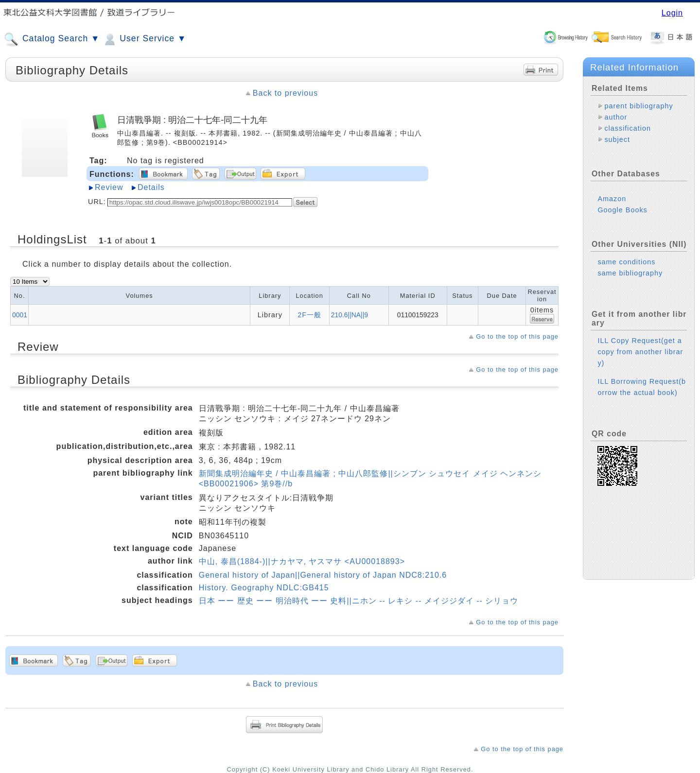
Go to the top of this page (517, 336)
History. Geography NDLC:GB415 (264, 588)
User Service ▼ (144, 39)
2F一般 (309, 315)
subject (617, 139)
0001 (20, 315)
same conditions (626, 262)
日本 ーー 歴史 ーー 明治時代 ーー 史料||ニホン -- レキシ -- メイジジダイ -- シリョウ (359, 601)
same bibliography (630, 273)
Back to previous (285, 93)
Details (151, 187)
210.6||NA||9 (350, 315)
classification (628, 128)
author (616, 117)
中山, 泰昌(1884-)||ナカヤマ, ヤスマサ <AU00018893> (302, 561)
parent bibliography (639, 106)
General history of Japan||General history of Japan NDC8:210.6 (323, 575)
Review (109, 187)
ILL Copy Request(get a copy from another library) (640, 352)
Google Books (622, 210)
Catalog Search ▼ (52, 39)
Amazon (612, 199)
